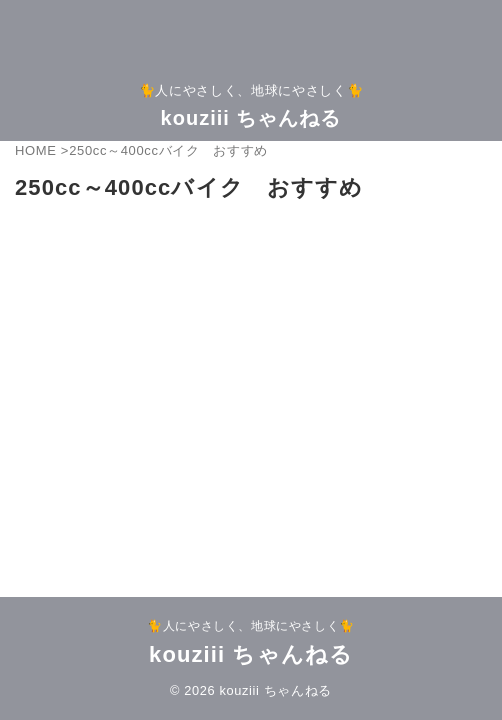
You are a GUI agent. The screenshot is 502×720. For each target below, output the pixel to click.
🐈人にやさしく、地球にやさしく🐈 (251, 626)
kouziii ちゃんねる (251, 118)
